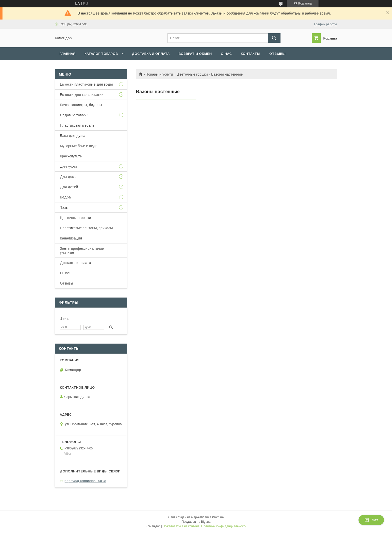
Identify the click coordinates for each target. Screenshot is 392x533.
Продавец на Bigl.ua (196, 522)
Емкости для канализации (82, 95)
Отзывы (277, 54)
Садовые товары (74, 115)
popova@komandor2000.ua (85, 481)
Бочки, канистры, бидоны (81, 105)
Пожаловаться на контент (181, 526)
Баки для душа (73, 136)
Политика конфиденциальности (224, 526)
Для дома (68, 177)
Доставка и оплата (151, 54)
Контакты (250, 54)
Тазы (64, 207)
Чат (371, 520)
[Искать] (274, 38)
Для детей (69, 187)
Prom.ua (218, 517)
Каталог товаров (101, 54)
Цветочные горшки (192, 74)
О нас (226, 54)
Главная (67, 54)
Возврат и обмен (195, 54)
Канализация (71, 238)
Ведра (65, 197)
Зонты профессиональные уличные (82, 250)
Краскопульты (71, 156)
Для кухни (68, 166)
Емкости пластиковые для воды (86, 84)
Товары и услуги (159, 74)
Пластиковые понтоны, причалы (86, 228)
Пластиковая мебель (77, 125)
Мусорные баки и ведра (80, 146)
